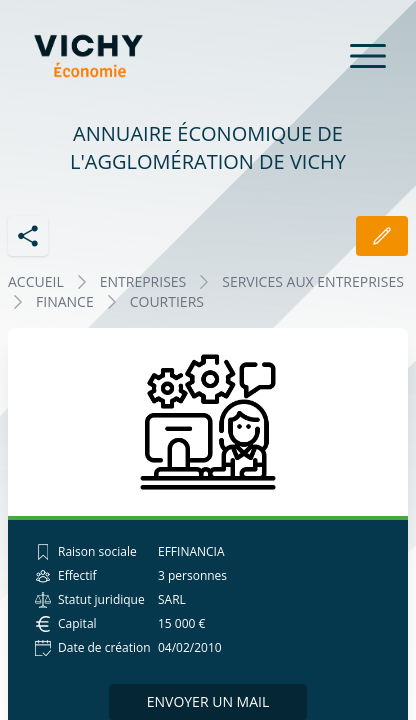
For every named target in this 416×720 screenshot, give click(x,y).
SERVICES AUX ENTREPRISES (313, 281)
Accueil (36, 281)
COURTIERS (167, 301)
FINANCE (65, 301)
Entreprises (143, 281)
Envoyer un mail (208, 701)
